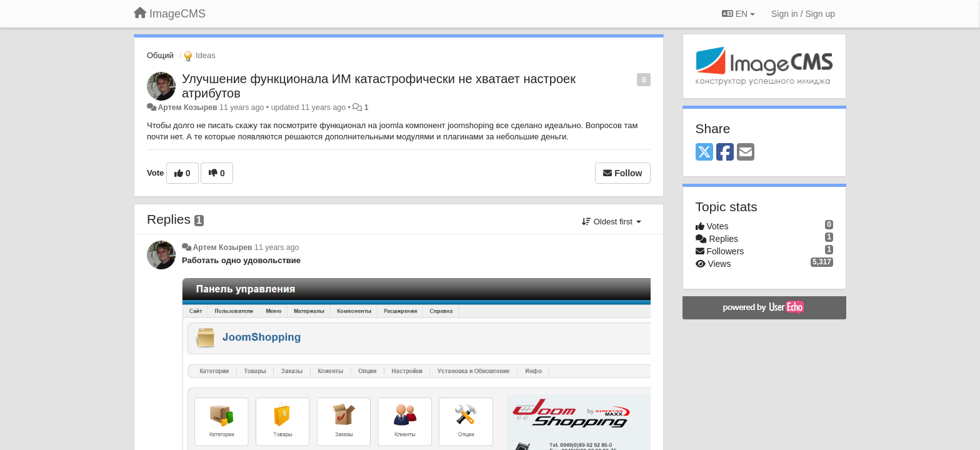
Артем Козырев (187, 107)
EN (738, 14)
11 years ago (277, 247)
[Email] (746, 153)
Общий (160, 55)
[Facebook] (725, 153)
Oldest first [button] (611, 222)
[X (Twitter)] (704, 153)
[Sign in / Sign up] (803, 14)
